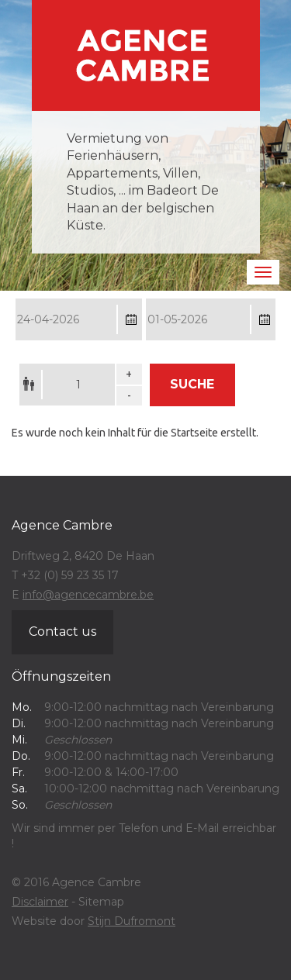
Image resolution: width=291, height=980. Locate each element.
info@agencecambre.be (88, 595)
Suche (192, 384)
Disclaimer (40, 902)
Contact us (62, 631)
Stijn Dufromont (132, 921)
